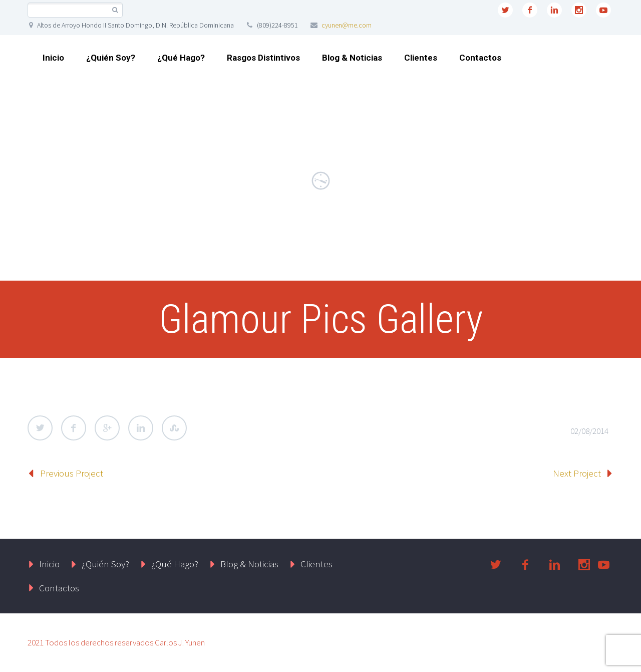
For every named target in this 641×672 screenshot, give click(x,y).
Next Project (577, 473)
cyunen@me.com (347, 25)
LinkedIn (141, 428)
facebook (530, 10)
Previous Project (72, 473)
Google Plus (107, 428)
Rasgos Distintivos (263, 58)
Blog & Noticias (352, 58)
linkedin (554, 10)
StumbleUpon (174, 428)
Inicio (53, 58)
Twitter (40, 428)
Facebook (74, 428)
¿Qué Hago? (181, 58)
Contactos (480, 58)
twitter (505, 10)
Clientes (421, 58)
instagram (579, 10)
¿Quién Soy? (111, 58)
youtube (603, 10)
